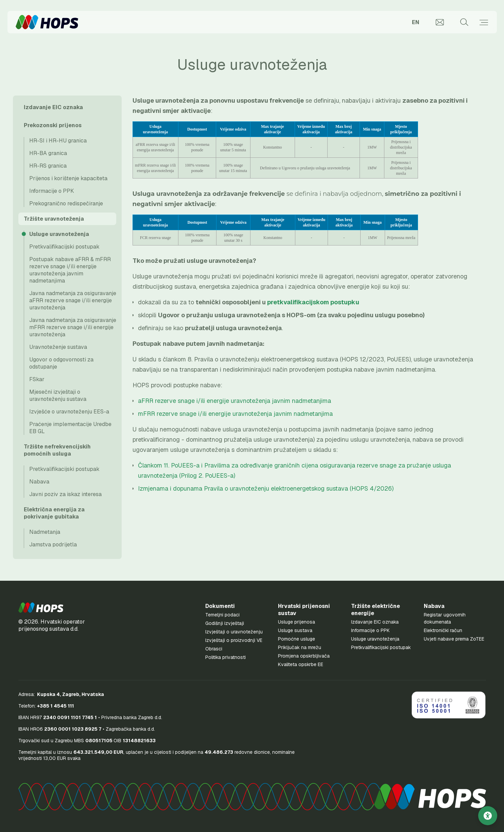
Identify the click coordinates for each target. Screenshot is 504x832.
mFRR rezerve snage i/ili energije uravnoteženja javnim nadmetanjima (235, 414)
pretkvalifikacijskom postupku (313, 302)
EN (416, 22)
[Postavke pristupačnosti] (488, 816)
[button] (41, 608)
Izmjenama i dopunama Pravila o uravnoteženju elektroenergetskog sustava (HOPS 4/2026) (266, 488)
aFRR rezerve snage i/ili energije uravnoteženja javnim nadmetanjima (234, 401)
